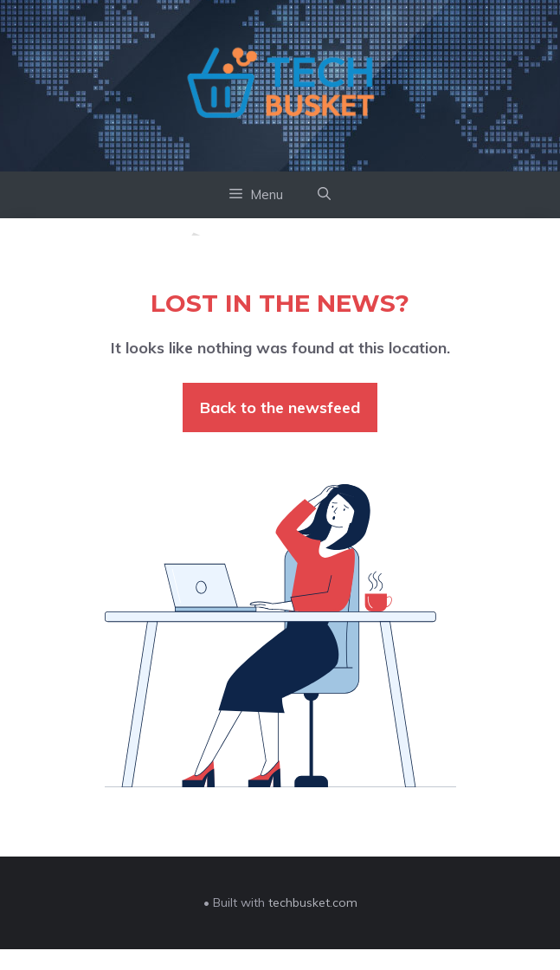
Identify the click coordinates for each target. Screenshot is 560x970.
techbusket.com (313, 902)
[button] (324, 195)
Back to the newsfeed (280, 407)
